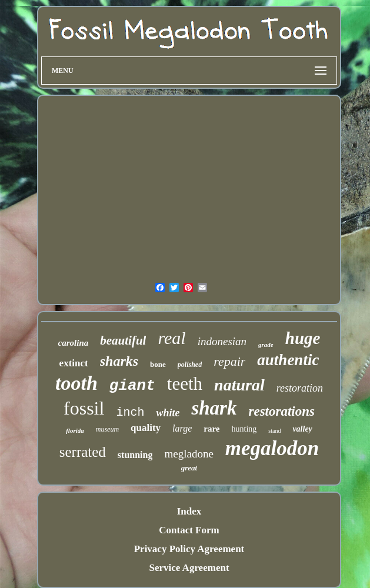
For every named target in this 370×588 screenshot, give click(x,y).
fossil (84, 408)
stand (274, 431)
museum (107, 429)
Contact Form (189, 530)
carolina (74, 343)
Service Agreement (189, 568)
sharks (119, 361)
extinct (74, 363)
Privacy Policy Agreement (189, 549)
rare (211, 429)
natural (239, 385)
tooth (76, 383)
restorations (281, 411)
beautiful (123, 340)
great (189, 468)
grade (266, 345)
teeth (185, 384)
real (171, 338)
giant (132, 386)
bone (158, 364)
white (168, 413)
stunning (135, 455)
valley (302, 429)
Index (189, 511)
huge (303, 338)
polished (190, 365)
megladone (189, 454)
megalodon (272, 448)
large (182, 428)
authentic (288, 360)
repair (229, 361)
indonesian (222, 341)
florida (75, 430)
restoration (300, 388)
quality (146, 428)
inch (130, 412)
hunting (244, 429)
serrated (83, 452)
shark (214, 408)
